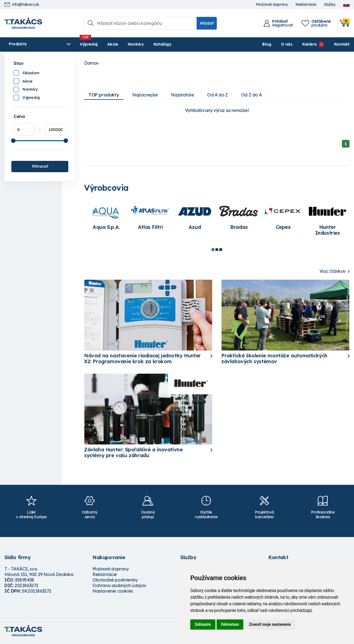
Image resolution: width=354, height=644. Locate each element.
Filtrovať (40, 166)
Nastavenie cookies (113, 591)
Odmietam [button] (230, 624)
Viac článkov (333, 271)
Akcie (113, 44)
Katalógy (162, 44)
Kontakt (342, 44)
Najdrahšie (182, 95)
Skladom (31, 73)
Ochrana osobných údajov (119, 585)
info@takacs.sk (22, 5)
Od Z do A (251, 95)
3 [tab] (221, 250)
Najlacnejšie (145, 95)
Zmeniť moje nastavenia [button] (270, 624)
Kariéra (309, 44)
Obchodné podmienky (115, 580)
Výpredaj (89, 44)
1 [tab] (213, 250)
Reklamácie (306, 5)
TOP (104, 95)
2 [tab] (217, 250)
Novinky (136, 44)
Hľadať (207, 23)
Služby (330, 5)
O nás (287, 44)
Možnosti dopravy (272, 5)
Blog (267, 44)
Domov (91, 63)
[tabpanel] (106, 217)
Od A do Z (217, 95)
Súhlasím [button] (203, 624)
